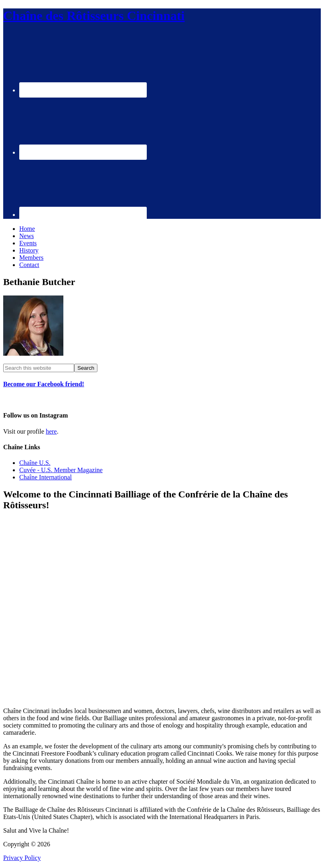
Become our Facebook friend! (44, 384)
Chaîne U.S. (35, 463)
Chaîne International (46, 477)
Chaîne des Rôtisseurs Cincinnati (94, 16)
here (51, 431)
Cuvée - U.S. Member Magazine (61, 470)
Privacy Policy (22, 858)
